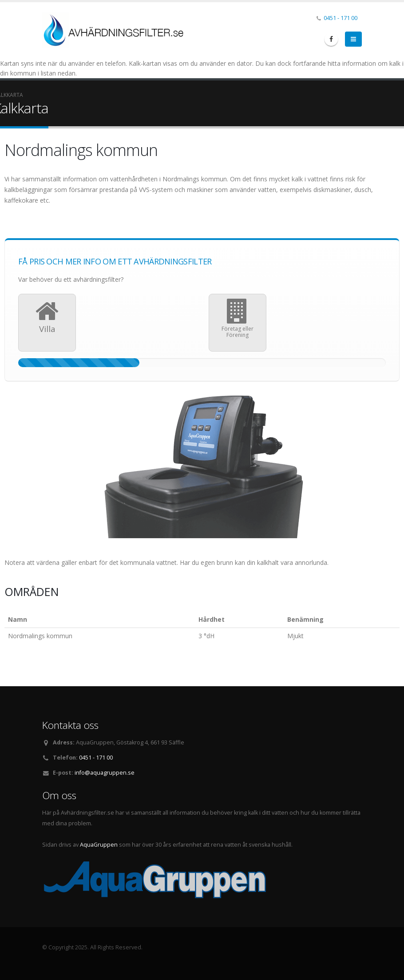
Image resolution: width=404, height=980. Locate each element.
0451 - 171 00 (341, 18)
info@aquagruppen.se (105, 773)
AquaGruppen (99, 845)
